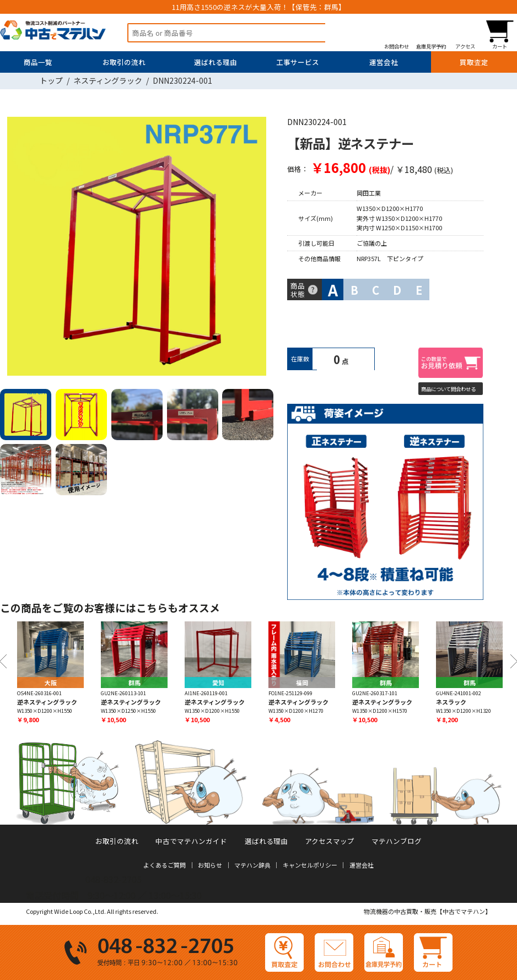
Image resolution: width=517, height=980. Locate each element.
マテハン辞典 (252, 865)
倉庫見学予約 (431, 46)
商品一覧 (38, 62)
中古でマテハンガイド (191, 841)
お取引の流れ (124, 62)
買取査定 (474, 62)
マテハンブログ (397, 841)
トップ (51, 80)
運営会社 (384, 62)
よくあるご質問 (165, 865)
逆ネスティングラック (47, 702)
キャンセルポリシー (310, 865)
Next (262, 248)
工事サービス (298, 62)
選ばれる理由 (216, 62)
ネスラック (451, 702)
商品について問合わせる (448, 389)
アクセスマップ (330, 841)
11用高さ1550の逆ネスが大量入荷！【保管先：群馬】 (259, 7)
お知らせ (210, 865)
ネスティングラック (108, 80)
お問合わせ (397, 46)
